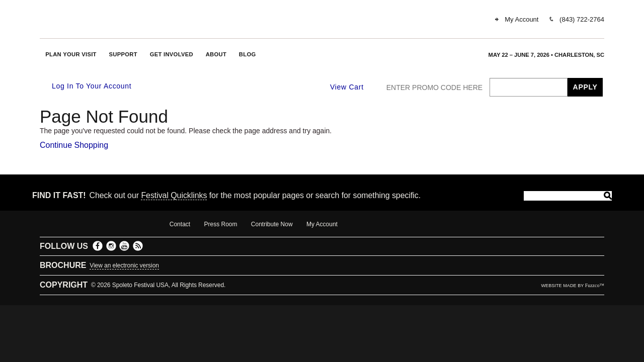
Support (123, 54)
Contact (180, 224)
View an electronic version (124, 265)
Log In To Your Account (86, 86)
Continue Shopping (74, 145)
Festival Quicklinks (174, 195)
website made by (573, 286)
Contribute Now (272, 224)
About (216, 54)
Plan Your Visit (71, 54)
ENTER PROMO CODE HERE (434, 87)
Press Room (220, 224)
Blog (248, 54)
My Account (521, 19)
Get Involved (172, 54)
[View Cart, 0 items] (353, 87)
